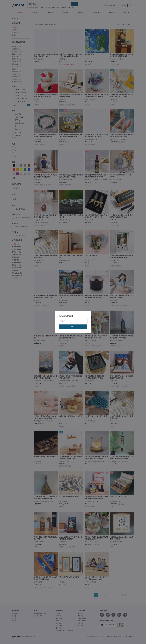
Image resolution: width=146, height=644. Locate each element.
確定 (73, 327)
